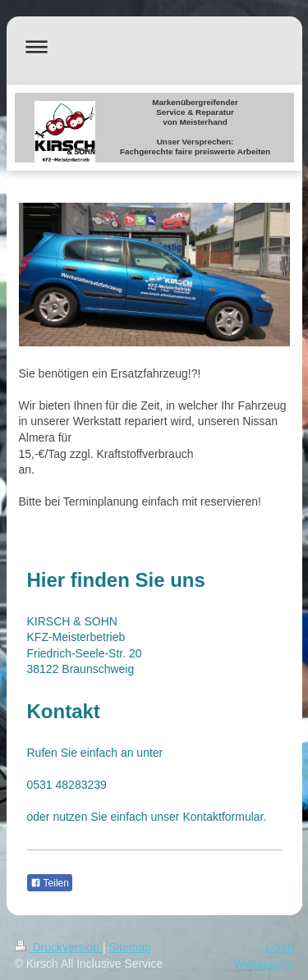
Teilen (50, 883)
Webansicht (264, 964)
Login (279, 947)
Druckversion (59, 947)
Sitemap (130, 947)
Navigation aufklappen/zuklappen (154, 46)
